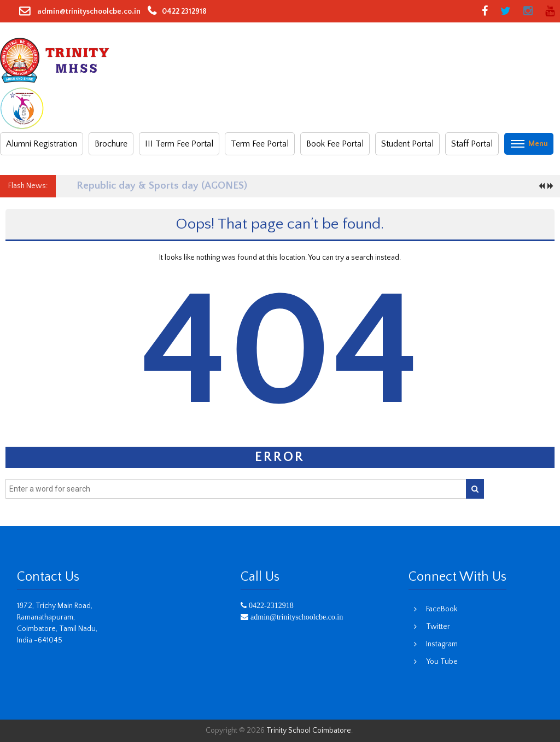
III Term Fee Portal (179, 144)
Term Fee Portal (260, 144)
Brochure (111, 144)
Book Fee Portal (335, 144)
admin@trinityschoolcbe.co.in (88, 11)
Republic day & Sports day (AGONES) (162, 186)
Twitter (438, 627)
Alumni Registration (42, 144)
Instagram (442, 644)
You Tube (442, 662)
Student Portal (407, 144)
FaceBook (442, 609)
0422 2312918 (184, 11)
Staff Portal (472, 144)
